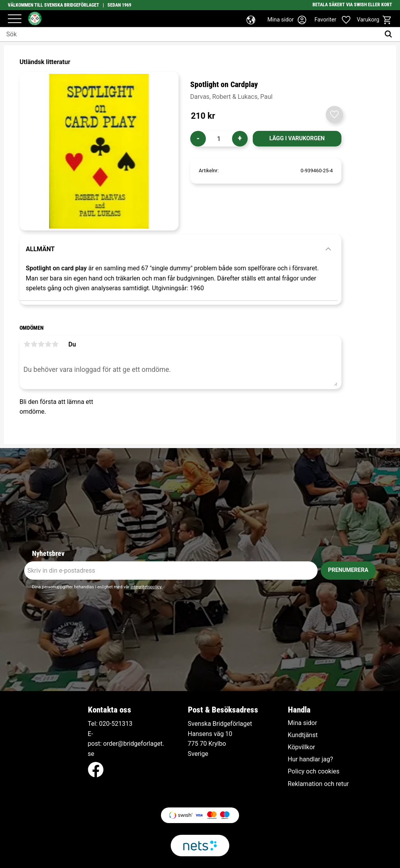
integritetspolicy (146, 587)
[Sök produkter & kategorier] (190, 34)
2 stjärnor (34, 344)
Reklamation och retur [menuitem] (318, 784)
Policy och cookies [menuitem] (314, 772)
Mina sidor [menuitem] (303, 723)
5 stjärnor (55, 344)
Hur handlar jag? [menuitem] (311, 759)
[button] (15, 19)
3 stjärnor (41, 344)
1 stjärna (27, 344)
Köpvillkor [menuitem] (302, 747)
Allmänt (40, 249)
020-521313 (116, 724)
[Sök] (390, 34)
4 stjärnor (48, 344)
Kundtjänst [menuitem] (303, 735)
